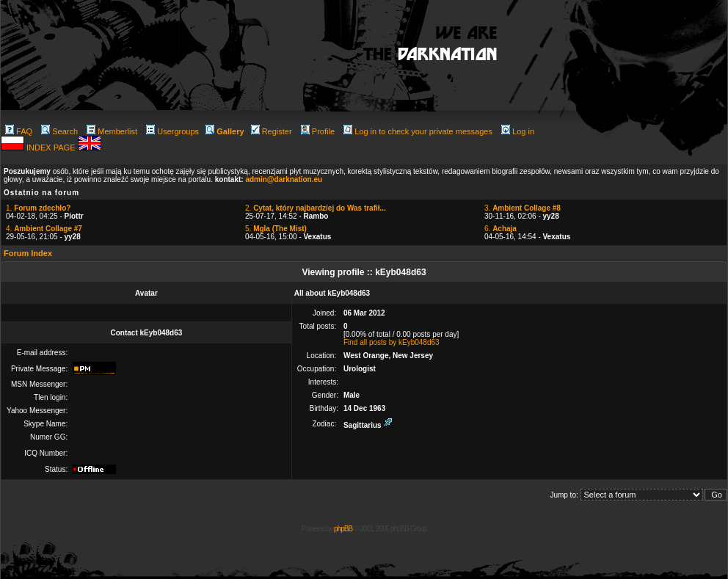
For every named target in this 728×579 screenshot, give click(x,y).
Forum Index (28, 253)
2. (316, 208)
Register (272, 131)
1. (38, 208)
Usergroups (172, 131)
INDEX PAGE (52, 148)
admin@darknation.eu (284, 179)
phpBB (343, 529)
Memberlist (112, 131)
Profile (318, 131)
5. (276, 229)
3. (523, 208)
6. (500, 229)
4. (44, 229)
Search (59, 131)
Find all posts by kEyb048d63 (392, 342)
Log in (518, 131)
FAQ (19, 131)
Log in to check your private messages (418, 131)
